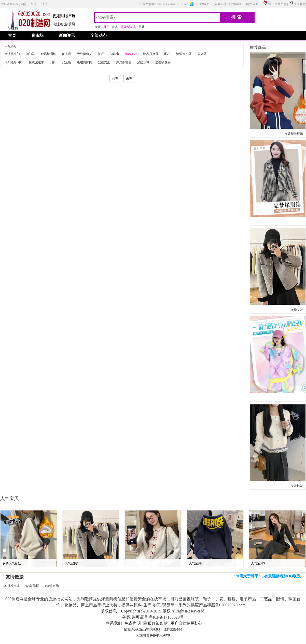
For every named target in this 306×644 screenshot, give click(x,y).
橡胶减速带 (36, 62)
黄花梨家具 (128, 27)
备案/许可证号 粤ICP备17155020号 (153, 617)
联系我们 (114, 623)
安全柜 (66, 62)
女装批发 (297, 486)
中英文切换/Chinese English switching (164, 4)
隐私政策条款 (156, 623)
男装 (142, 27)
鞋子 (106, 27)
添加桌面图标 (277, 4)
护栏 (101, 54)
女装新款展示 (294, 134)
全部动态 (99, 35)
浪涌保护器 (184, 54)
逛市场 (37, 35)
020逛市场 (52, 586)
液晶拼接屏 (151, 54)
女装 (98, 27)
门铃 (53, 62)
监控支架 (104, 62)
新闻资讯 (67, 35)
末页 (129, 79)
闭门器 (30, 54)
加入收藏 (300, 4)
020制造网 (32, 586)
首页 (12, 35)
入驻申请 (220, 4)
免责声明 (133, 623)
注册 (45, 4)
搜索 (237, 17)
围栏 (167, 54)
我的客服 (235, 4)
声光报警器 (124, 62)
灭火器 (202, 54)
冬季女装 (297, 310)
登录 (34, 4)
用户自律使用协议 (187, 623)
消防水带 (143, 62)
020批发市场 (11, 586)
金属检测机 (48, 54)
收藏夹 (205, 4)
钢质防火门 (12, 54)
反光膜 (66, 54)
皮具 (115, 27)
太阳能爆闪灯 (14, 62)
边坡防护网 (85, 62)
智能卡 (115, 54)
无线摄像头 (85, 54)
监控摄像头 (163, 62)
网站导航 (252, 4)
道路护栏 (131, 54)
